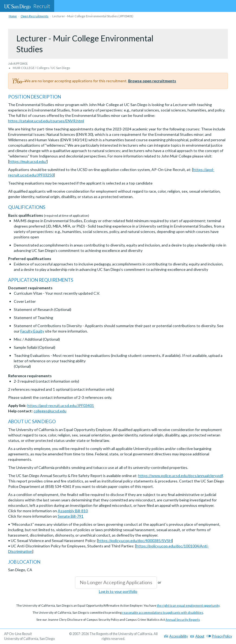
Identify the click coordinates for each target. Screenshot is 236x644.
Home (13, 16)
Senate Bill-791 (71, 516)
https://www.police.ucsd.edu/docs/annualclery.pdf (180, 476)
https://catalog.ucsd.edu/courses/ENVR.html (46, 121)
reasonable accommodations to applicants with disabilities (163, 612)
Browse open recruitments (152, 81)
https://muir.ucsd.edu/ (28, 161)
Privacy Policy (219, 636)
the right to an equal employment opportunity (188, 605)
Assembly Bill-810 (73, 511)
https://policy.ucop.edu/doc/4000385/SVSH (135, 540)
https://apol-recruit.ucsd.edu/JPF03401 (61, 405)
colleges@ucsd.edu (50, 411)
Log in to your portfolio (118, 591)
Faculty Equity (32, 331)
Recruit (27, 6)
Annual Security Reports (183, 620)
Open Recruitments (35, 16)
